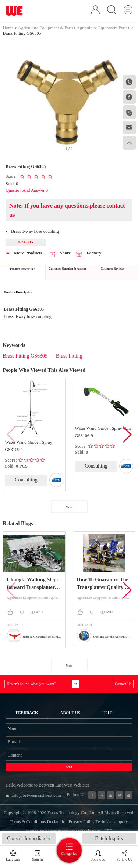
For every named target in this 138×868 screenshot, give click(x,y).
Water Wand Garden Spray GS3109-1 (29, 446)
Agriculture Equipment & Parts (46, 28)
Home (8, 28)
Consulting (26, 480)
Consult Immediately (29, 838)
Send (69, 767)
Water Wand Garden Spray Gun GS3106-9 (103, 432)
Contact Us (123, 684)
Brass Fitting (69, 356)
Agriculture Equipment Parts (102, 28)
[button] (127, 435)
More (69, 507)
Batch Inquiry (109, 838)
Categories (69, 854)
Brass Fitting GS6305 (25, 356)
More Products (24, 253)
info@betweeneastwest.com (33, 795)
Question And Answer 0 (27, 190)
